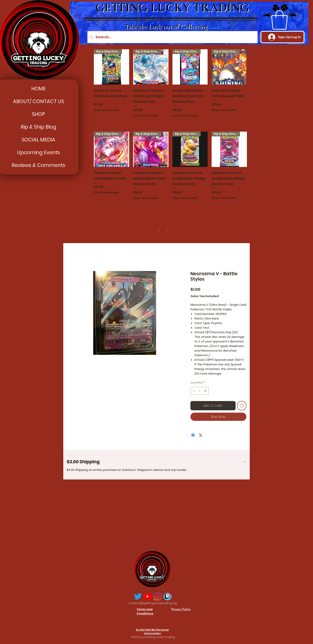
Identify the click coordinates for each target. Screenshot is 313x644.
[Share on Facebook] (193, 435)
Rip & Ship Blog (39, 127)
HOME (39, 89)
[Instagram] (157, 596)
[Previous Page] (159, 230)
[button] (279, 20)
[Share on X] (201, 435)
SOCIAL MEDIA (38, 140)
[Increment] (206, 391)
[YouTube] (148, 596)
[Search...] (172, 37)
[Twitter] (138, 596)
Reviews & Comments (39, 165)
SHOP (38, 114)
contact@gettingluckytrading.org (153, 603)
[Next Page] (182, 230)
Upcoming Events (39, 152)
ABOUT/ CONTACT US (39, 101)
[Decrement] (194, 391)
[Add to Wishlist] (242, 406)
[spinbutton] (200, 391)
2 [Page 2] (173, 230)
